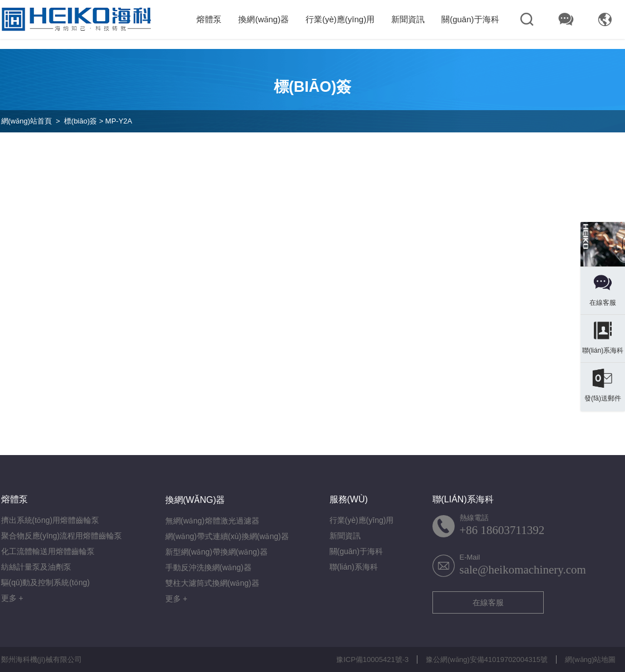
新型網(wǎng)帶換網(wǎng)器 (216, 552)
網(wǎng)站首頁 (27, 121)
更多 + (12, 598)
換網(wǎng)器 (264, 19)
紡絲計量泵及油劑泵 (36, 567)
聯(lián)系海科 (354, 567)
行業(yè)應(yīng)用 (340, 19)
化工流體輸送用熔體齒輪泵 (48, 551)
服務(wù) (349, 499)
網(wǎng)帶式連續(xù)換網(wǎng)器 (227, 536)
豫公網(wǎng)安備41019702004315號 (487, 659)
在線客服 (488, 602)
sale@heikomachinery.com (523, 570)
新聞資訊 (408, 19)
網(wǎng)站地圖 (590, 659)
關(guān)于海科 (470, 19)
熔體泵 (209, 19)
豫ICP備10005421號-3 (372, 659)
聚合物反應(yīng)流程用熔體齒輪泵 (62, 536)
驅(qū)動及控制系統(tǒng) (46, 582)
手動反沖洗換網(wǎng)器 (208, 567)
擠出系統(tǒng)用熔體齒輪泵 (50, 520)
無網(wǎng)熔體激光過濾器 (212, 521)
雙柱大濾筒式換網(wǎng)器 (212, 583)
